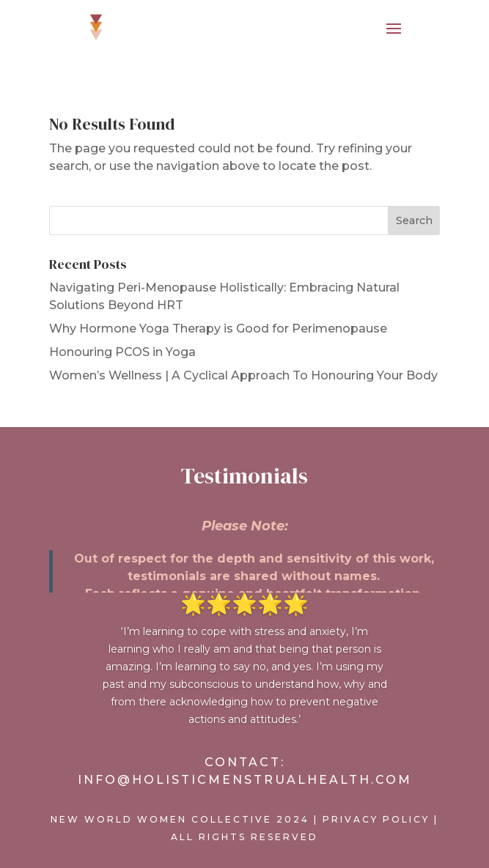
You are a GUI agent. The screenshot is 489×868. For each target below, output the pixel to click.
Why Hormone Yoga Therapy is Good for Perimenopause (218, 329)
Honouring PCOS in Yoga (122, 352)
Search (414, 220)
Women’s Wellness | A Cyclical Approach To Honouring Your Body (243, 375)
